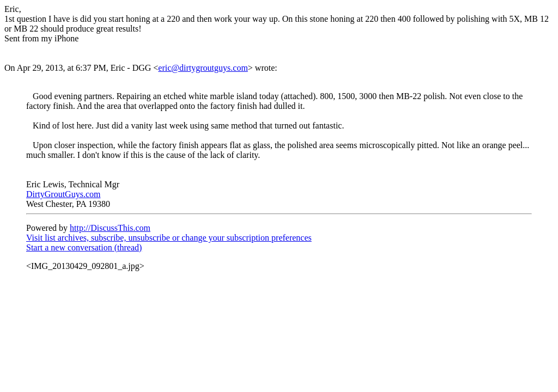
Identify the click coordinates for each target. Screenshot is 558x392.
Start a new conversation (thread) (84, 247)
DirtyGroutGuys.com (63, 194)
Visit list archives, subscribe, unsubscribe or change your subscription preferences (169, 238)
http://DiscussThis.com (110, 228)
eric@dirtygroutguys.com (203, 68)
